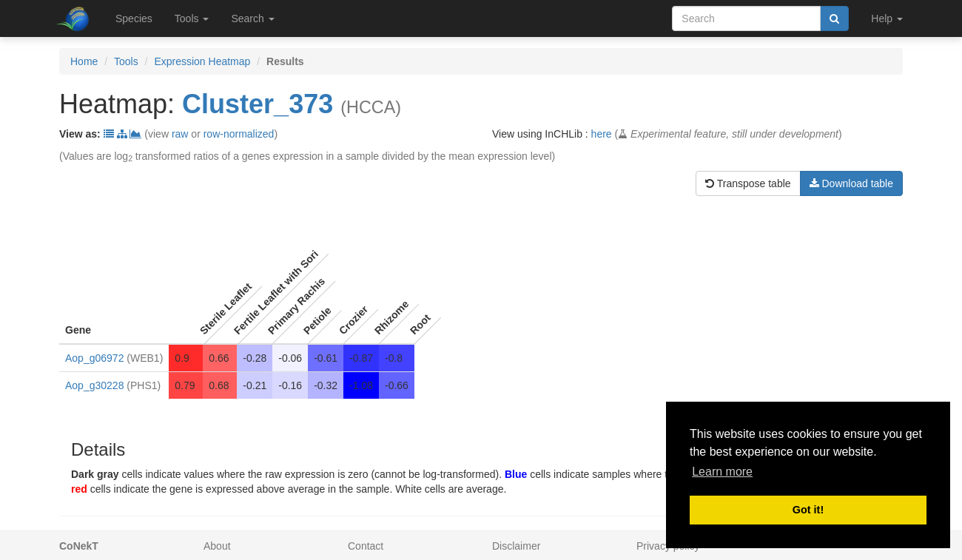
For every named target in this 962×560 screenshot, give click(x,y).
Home (84, 61)
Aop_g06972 (94, 358)
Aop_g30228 (94, 385)
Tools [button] (192, 18)
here (602, 134)
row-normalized (239, 134)
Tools (126, 61)
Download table (851, 183)
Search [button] (252, 18)
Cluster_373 (258, 104)
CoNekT (79, 546)
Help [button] (887, 18)
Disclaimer (516, 546)
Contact (366, 546)
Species (134, 18)
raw (180, 134)
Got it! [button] (808, 510)
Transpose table (748, 183)
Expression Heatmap (202, 61)
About (217, 546)
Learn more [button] (722, 472)
